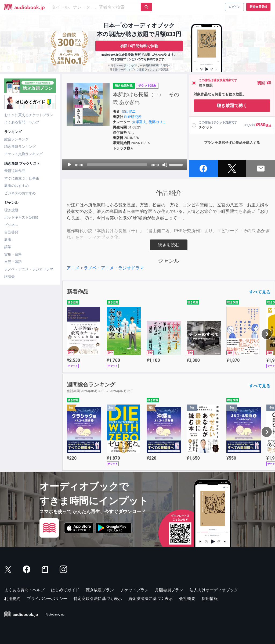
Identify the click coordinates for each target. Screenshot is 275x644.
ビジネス (11, 225)
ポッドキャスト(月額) (21, 217)
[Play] (69, 165)
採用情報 (210, 599)
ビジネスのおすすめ (20, 193)
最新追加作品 (15, 171)
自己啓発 (11, 232)
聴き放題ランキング (20, 147)
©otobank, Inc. (56, 615)
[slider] (117, 165)
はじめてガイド (65, 590)
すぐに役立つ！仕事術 (22, 178)
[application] (125, 165)
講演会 (10, 276)
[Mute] (165, 165)
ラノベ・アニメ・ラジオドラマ (29, 269)
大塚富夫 (139, 122)
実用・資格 (13, 254)
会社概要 (187, 599)
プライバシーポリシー (47, 599)
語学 (8, 247)
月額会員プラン (169, 590)
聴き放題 (11, 210)
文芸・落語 (13, 262)
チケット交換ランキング (23, 154)
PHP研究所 (133, 117)
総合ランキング (17, 139)
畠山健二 (129, 111)
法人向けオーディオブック (214, 590)
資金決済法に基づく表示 (151, 599)
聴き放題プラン (100, 590)
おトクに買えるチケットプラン (29, 115)
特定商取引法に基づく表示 (98, 599)
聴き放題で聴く (232, 105)
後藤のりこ (157, 122)
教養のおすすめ (17, 186)
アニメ (73, 268)
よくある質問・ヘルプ (22, 122)
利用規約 (12, 599)
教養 (8, 240)
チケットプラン (134, 590)
